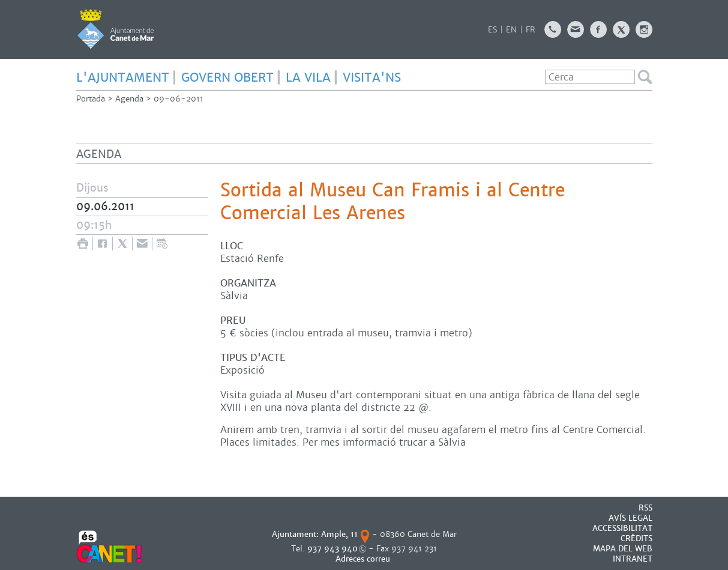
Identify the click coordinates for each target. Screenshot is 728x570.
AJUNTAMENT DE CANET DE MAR (116, 29)
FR (531, 30)
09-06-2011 (179, 99)
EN (511, 30)
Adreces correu (364, 559)
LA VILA (308, 77)
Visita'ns (372, 77)
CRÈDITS (636, 538)
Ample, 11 (339, 534)
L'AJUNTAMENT (123, 77)
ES (492, 30)
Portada (91, 99)
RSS (645, 508)
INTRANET (633, 559)
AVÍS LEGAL (630, 518)
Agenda (129, 99)
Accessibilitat (622, 528)
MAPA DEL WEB (623, 549)
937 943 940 (332, 549)
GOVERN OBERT (227, 77)
